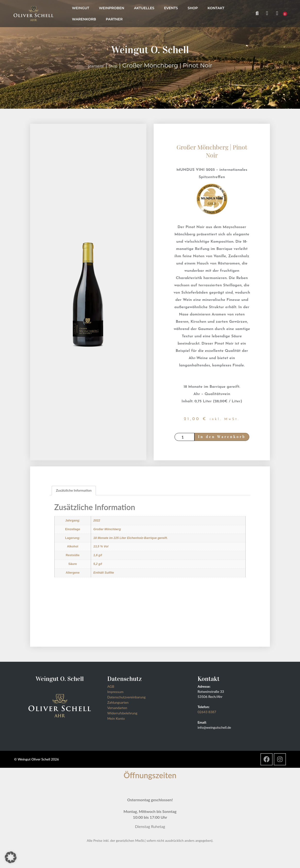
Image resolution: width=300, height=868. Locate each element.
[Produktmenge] (185, 437)
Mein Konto (116, 719)
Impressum (115, 693)
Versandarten (117, 709)
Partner (114, 19)
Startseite (96, 66)
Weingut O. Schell (150, 50)
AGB (111, 687)
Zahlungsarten (118, 703)
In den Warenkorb (225, 437)
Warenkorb (84, 19)
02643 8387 (207, 713)
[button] (11, 857)
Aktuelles (144, 8)
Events (171, 8)
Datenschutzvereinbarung (126, 698)
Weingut (80, 8)
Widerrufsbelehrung (122, 714)
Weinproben (111, 8)
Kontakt (216, 8)
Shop (193, 8)
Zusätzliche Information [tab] (74, 491)
